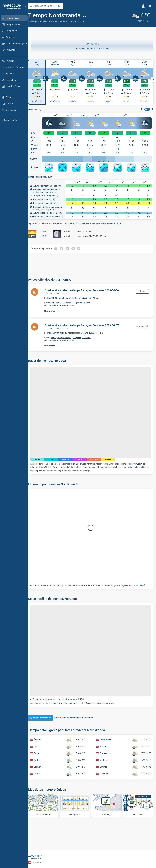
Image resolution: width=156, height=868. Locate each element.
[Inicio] (11, 6)
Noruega (58, 21)
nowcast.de (143, 461)
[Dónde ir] (108, 800)
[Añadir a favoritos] (88, 15)
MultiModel (120, 223)
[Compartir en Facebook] (65, 248)
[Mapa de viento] (46, 800)
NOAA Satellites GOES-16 (58, 698)
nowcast (115, 698)
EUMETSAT (75, 698)
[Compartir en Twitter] (71, 248)
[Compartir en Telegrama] (76, 248)
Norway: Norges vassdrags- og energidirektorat (74, 302)
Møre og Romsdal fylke (42, 21)
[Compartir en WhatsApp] (59, 248)
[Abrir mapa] (63, 6)
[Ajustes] (150, 6)
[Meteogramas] (77, 800)
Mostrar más (53, 310)
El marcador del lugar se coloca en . (61, 694)
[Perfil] (143, 6)
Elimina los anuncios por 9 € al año (92, 46)
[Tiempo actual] (141, 17)
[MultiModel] (138, 800)
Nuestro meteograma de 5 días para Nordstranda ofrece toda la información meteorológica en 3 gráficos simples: (92, 582)
